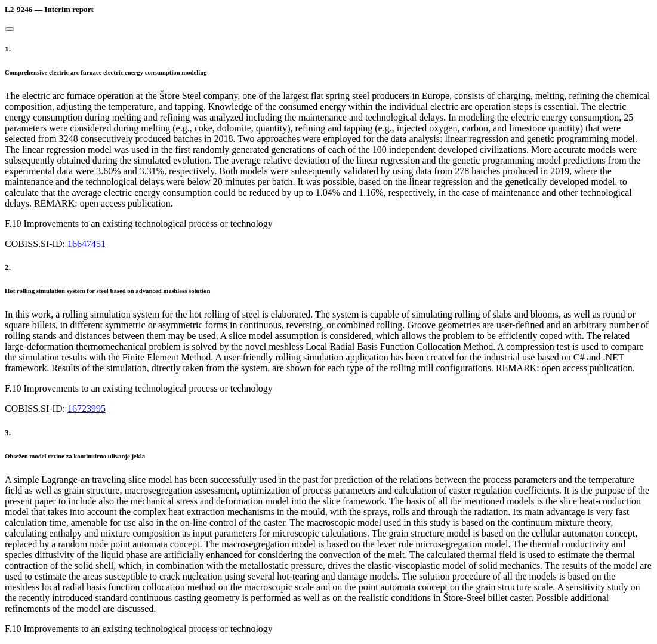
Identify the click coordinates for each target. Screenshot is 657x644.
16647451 (87, 244)
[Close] (10, 29)
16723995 (87, 409)
